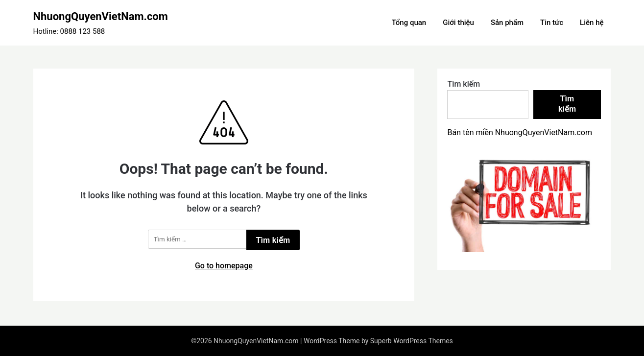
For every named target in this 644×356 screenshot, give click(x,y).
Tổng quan (409, 23)
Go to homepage (224, 266)
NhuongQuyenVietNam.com (101, 16)
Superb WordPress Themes (412, 341)
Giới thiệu (458, 23)
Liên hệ (592, 23)
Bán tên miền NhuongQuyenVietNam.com (520, 132)
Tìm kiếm (464, 84)
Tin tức (552, 23)
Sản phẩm (507, 23)
